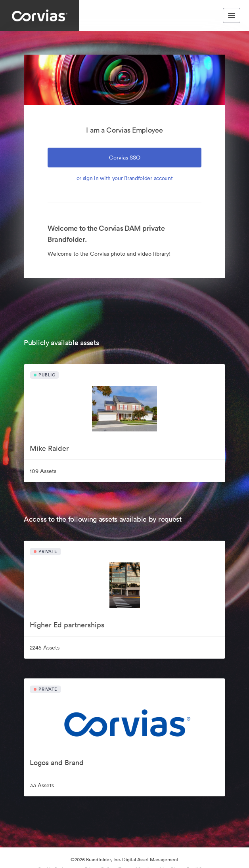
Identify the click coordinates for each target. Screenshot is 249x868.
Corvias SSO (125, 158)
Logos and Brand (57, 763)
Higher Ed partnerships (67, 625)
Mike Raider (49, 448)
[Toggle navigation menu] (232, 15)
